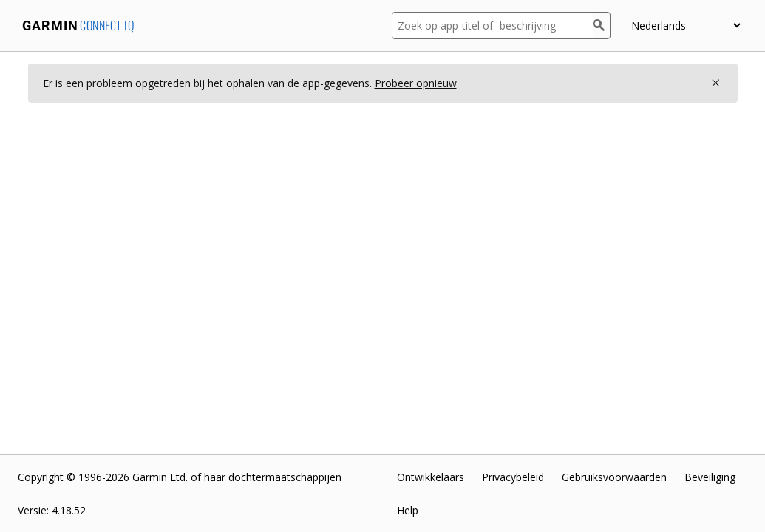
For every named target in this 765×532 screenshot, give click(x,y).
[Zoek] (602, 25)
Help (408, 510)
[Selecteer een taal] (686, 25)
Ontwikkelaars (431, 477)
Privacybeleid (513, 477)
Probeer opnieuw (416, 83)
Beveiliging (710, 477)
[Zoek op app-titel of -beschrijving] (492, 25)
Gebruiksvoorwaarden (614, 477)
